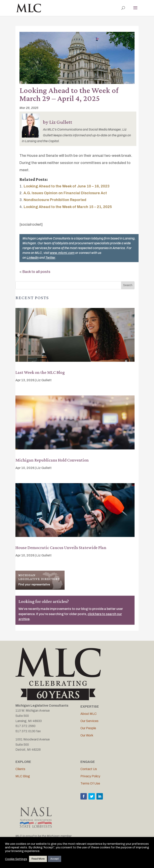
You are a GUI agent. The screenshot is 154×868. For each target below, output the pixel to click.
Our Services (89, 721)
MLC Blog (23, 776)
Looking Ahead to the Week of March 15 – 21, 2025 (68, 207)
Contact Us (89, 769)
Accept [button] (55, 859)
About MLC (89, 714)
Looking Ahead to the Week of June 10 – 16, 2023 (67, 186)
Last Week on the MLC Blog (40, 372)
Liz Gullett (44, 380)
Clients (20, 769)
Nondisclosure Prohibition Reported (55, 200)
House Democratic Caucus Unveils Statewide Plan (61, 548)
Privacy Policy (90, 776)
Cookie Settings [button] (16, 859)
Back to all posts (36, 272)
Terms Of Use (90, 783)
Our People (88, 728)
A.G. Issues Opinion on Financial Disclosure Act (65, 193)
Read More (38, 859)
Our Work (87, 735)
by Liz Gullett (58, 122)
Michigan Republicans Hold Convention (52, 460)
